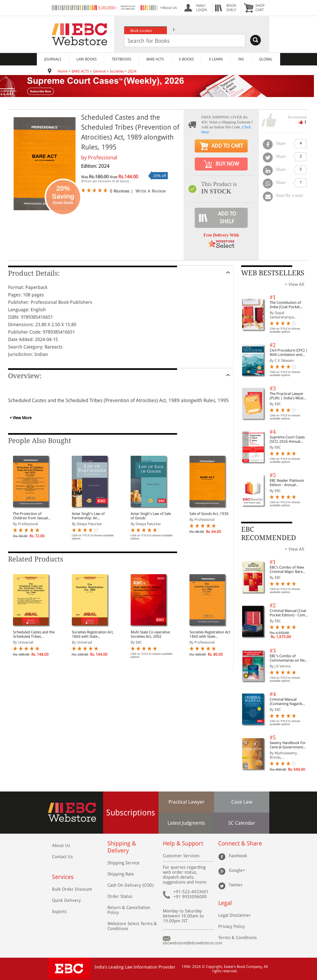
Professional (103, 157)
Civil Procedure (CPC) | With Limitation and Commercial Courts (289, 353)
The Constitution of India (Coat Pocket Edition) (285, 305)
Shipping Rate (121, 874)
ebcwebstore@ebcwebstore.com (193, 943)
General (99, 71)
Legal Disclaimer (234, 915)
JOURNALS (53, 59)
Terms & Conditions (237, 938)
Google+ (237, 870)
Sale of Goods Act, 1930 (209, 514)
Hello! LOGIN (202, 8)
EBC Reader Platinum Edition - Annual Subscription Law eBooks (287, 483)
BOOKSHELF (231, 8)
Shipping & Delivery (122, 847)
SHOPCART (260, 8)
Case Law (242, 802)
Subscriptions (131, 813)
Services (63, 877)
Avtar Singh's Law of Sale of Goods (151, 516)
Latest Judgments (186, 823)
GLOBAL (266, 59)
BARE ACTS (155, 59)
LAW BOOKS (87, 59)
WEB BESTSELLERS (273, 273)
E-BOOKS (186, 59)
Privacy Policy (232, 926)
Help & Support (183, 843)
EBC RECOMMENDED (269, 533)
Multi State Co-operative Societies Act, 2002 (150, 634)
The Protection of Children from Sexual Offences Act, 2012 (30, 516)
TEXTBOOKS (122, 59)
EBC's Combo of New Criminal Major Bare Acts (287, 570)
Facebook (238, 856)
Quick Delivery (66, 900)
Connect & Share (240, 843)
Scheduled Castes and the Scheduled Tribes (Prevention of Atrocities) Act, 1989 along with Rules (34, 634)
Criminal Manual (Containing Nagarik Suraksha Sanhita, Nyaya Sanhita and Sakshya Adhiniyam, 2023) (290, 702)
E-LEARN (216, 59)
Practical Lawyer (186, 802)
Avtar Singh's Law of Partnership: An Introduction (88, 516)
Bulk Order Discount (72, 889)
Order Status (120, 896)
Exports (59, 911)
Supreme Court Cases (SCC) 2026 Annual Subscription (287, 439)
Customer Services (181, 856)
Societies (117, 71)
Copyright (214, 967)
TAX (241, 59)
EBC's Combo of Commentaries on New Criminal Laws (289, 658)
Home (63, 71)
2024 (132, 71)
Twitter (236, 885)
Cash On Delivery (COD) (130, 885)
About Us (61, 845)
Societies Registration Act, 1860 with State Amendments (93, 634)
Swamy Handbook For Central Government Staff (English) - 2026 (288, 745)
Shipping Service (124, 863)
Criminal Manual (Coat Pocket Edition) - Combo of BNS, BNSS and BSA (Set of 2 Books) (290, 613)
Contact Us (62, 857)
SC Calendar (242, 823)
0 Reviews (120, 191)
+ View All (295, 284)
